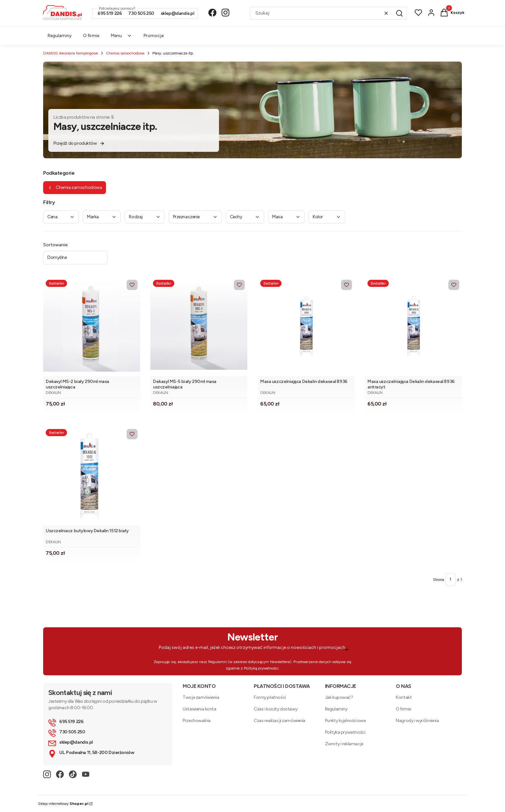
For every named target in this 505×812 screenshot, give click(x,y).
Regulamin (217, 662)
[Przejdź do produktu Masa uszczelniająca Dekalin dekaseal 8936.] (306, 327)
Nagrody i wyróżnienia (417, 721)
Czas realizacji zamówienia (280, 721)
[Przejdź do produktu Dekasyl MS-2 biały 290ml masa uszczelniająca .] (92, 327)
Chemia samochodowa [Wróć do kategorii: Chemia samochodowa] (75, 187)
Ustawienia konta (199, 709)
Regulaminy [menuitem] (60, 36)
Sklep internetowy (63, 804)
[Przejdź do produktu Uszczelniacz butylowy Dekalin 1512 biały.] (92, 476)
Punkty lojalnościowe (345, 721)
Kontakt (404, 697)
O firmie (403, 709)
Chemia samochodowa (125, 53)
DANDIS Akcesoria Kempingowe (71, 53)
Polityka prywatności (345, 732)
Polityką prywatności (261, 668)
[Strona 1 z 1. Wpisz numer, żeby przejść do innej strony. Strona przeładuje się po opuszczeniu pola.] (451, 580)
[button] (399, 13)
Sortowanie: (56, 245)
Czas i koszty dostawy (276, 709)
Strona (438, 580)
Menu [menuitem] (121, 36)
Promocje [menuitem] (154, 36)
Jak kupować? (339, 697)
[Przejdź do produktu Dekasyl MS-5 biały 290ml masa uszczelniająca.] (199, 327)
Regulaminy (336, 709)
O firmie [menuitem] (91, 36)
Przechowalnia (197, 721)
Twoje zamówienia (201, 697)
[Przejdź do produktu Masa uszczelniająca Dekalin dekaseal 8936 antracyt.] (413, 327)
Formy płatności (270, 697)
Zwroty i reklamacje (344, 744)
